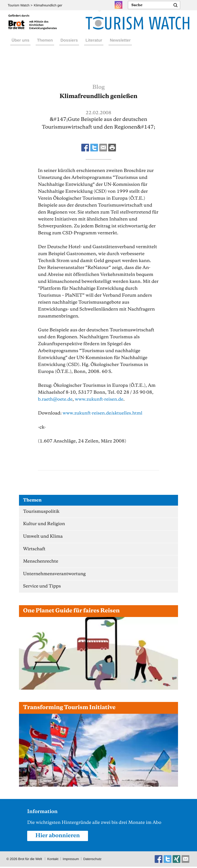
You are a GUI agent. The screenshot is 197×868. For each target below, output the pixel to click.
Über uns (20, 46)
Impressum (71, 860)
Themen (45, 46)
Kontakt (53, 860)
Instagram (119, 5)
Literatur (94, 46)
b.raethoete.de (56, 399)
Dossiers (69, 46)
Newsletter (120, 46)
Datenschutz (93, 860)
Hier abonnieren (58, 837)
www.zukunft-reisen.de (100, 399)
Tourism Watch (19, 5)
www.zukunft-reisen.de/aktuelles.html (103, 413)
